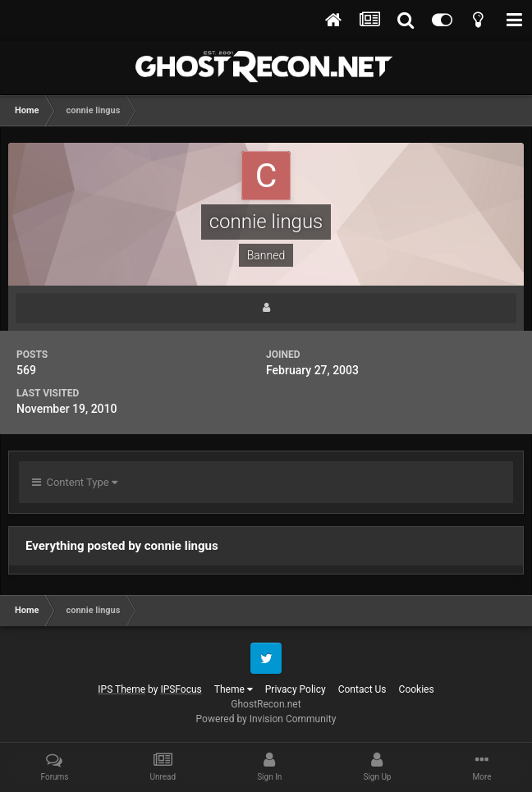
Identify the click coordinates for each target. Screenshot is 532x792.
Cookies (417, 689)
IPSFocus (181, 689)
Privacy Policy (296, 689)
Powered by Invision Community (266, 719)
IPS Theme (122, 689)
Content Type (75, 482)
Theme (234, 689)
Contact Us (362, 689)
